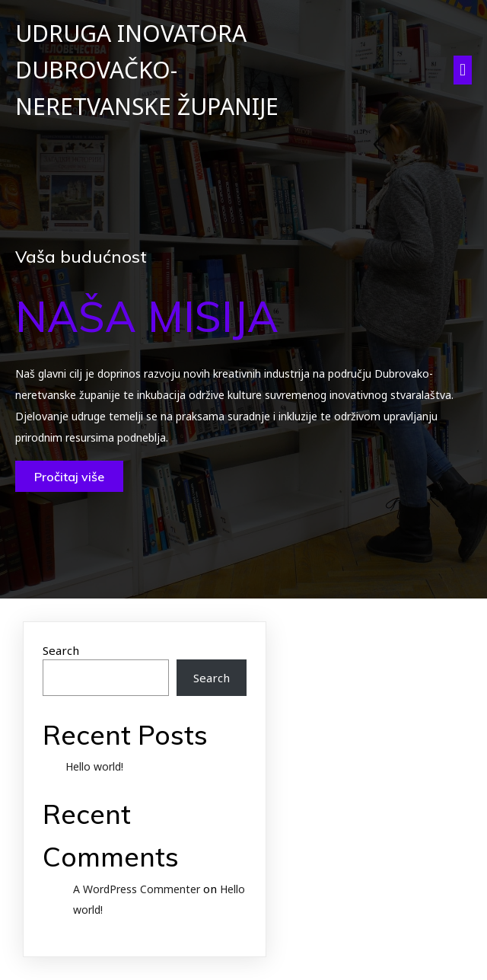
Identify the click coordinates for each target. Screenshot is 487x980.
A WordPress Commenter (137, 889)
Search (61, 650)
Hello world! (94, 766)
